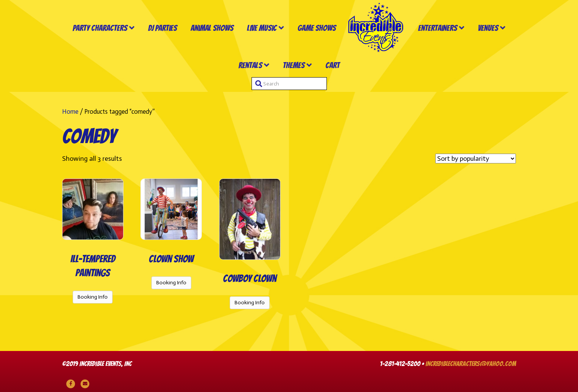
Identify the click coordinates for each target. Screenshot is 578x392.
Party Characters (100, 28)
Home (70, 111)
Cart (332, 65)
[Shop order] (476, 159)
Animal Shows (212, 28)
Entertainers (438, 28)
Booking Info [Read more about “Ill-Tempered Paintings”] (93, 297)
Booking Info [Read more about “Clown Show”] (171, 283)
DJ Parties (162, 28)
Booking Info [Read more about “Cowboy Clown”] (250, 303)
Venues (488, 28)
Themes (294, 65)
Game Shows (317, 28)
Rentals (250, 65)
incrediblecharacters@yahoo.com (471, 364)
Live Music (262, 28)
